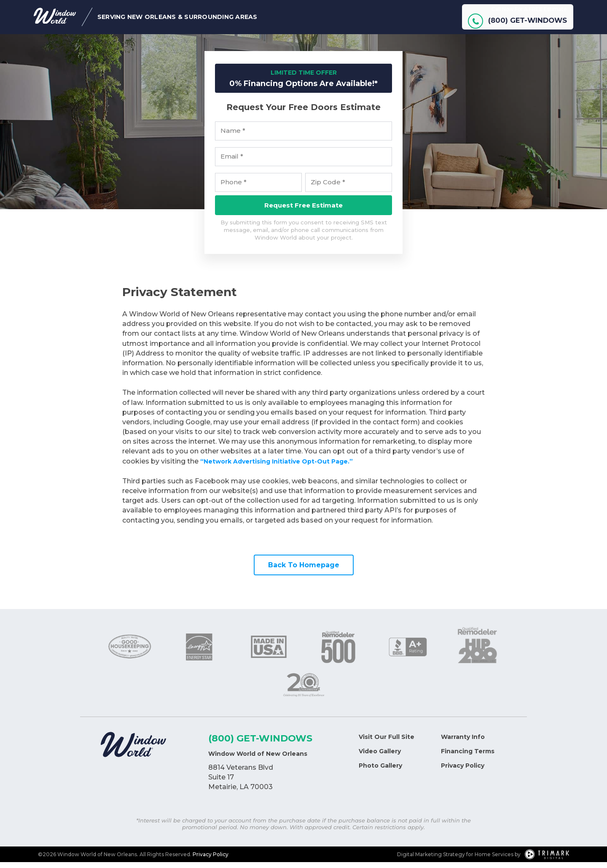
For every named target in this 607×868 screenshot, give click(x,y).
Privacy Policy (463, 771)
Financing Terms (468, 757)
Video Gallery (380, 757)
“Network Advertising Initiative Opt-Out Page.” (286, 467)
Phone (234, 188)
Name (233, 137)
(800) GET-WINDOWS (260, 744)
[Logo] (133, 752)
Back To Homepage (304, 571)
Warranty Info (463, 743)
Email (232, 162)
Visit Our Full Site (387, 743)
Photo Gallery (380, 771)
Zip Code (328, 188)
